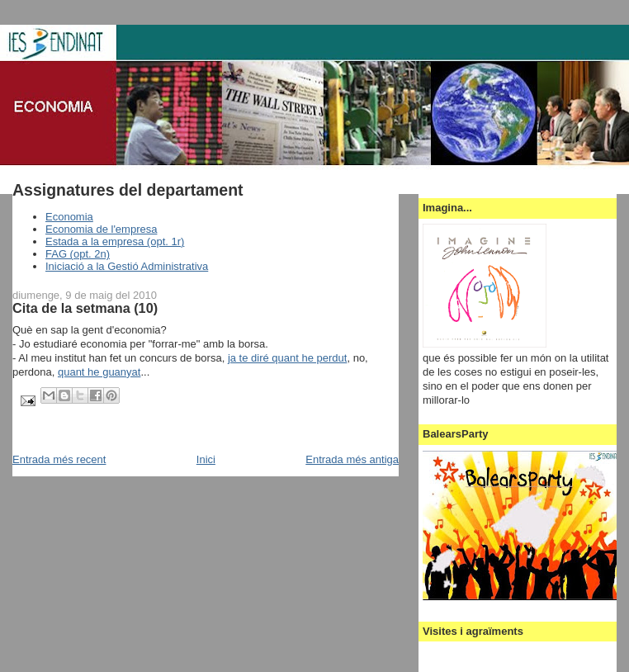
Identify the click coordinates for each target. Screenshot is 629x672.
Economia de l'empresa (101, 229)
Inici (206, 459)
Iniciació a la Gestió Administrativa (127, 266)
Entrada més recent (59, 459)
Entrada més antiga (352, 459)
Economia (69, 217)
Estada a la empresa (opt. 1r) (115, 241)
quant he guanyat (99, 372)
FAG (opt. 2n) (78, 254)
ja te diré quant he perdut (288, 358)
